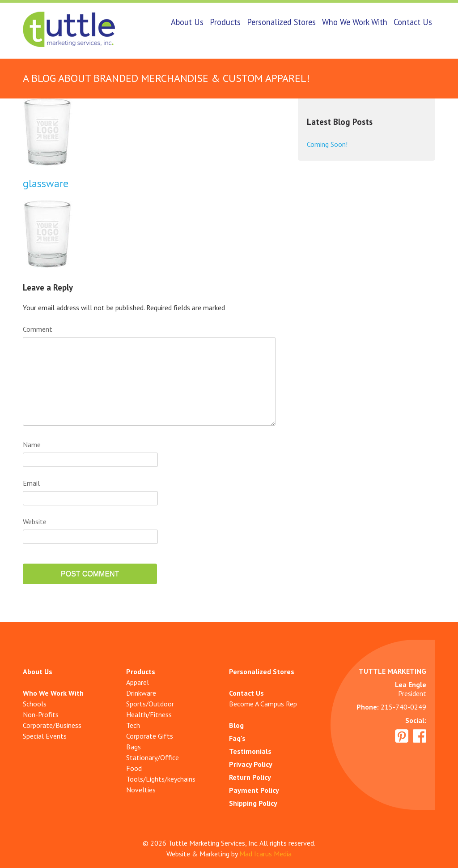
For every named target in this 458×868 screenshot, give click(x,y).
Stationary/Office (153, 757)
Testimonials (250, 751)
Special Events (45, 736)
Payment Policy (254, 790)
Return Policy (250, 777)
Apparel (138, 682)
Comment (38, 329)
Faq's (237, 738)
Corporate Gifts (150, 736)
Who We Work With (355, 22)
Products (225, 22)
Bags (134, 747)
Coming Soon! (327, 144)
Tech (133, 725)
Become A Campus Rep (263, 704)
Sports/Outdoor (150, 704)
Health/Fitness (149, 714)
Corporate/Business (52, 725)
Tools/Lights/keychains (161, 779)
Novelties (141, 790)
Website (35, 522)
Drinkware (141, 693)
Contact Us (413, 22)
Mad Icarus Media (265, 854)
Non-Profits (41, 714)
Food (134, 768)
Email (31, 483)
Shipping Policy (253, 803)
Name (32, 445)
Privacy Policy (251, 764)
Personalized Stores (281, 22)
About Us (187, 22)
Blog (236, 725)
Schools (35, 704)
